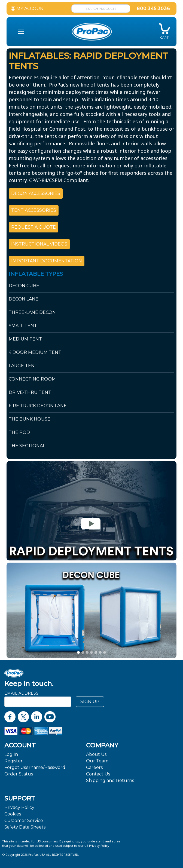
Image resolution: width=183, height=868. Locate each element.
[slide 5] (100, 652)
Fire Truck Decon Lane (38, 406)
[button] (21, 32)
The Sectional (27, 446)
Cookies (13, 814)
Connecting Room (32, 379)
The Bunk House (30, 419)
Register (13, 761)
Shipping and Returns (110, 780)
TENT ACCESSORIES (34, 210)
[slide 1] (83, 652)
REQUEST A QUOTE (33, 227)
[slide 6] (105, 652)
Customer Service (24, 821)
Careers (94, 767)
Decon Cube (24, 286)
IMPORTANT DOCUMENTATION (47, 261)
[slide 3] (91, 652)
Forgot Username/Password (35, 767)
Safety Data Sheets (25, 827)
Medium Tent (25, 339)
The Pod (19, 432)
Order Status (19, 774)
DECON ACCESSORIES (36, 193)
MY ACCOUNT (29, 9)
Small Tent (23, 326)
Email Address (21, 693)
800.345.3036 (153, 9)
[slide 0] (78, 652)
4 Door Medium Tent (35, 352)
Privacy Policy (19, 807)
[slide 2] (87, 652)
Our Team (97, 761)
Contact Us (98, 774)
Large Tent (23, 366)
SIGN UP (90, 702)
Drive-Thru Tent (30, 392)
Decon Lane (24, 299)
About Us (96, 754)
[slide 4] (96, 652)
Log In (11, 754)
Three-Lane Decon (32, 312)
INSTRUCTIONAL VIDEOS (39, 244)
